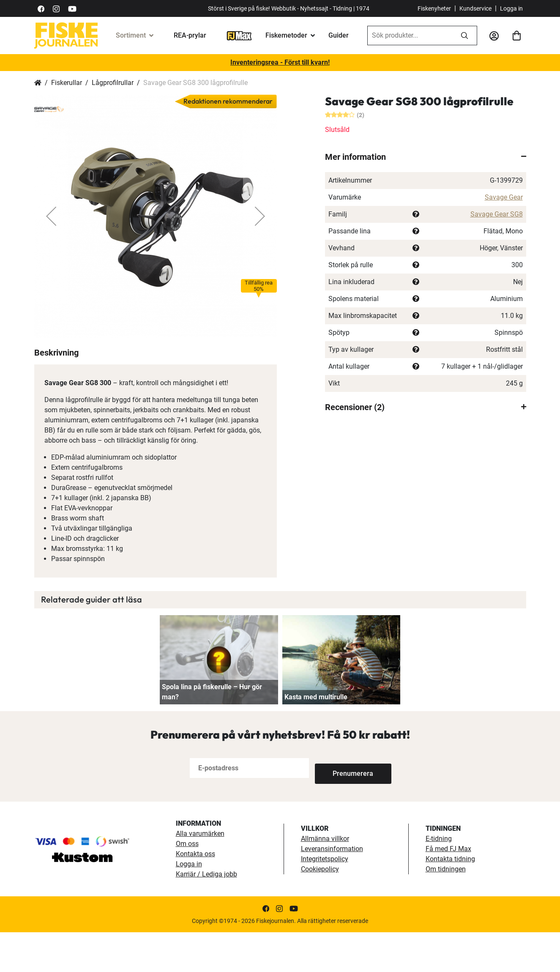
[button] (51, 216)
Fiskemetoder (286, 35)
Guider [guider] (339, 35)
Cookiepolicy (320, 909)
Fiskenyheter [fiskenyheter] (434, 8)
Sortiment (131, 35)
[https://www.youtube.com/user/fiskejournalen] (72, 8)
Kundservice (475, 8)
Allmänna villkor (325, 878)
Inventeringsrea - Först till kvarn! (280, 62)
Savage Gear (504, 197)
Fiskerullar (67, 83)
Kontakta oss (195, 894)
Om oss (187, 883)
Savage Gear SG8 (497, 214)
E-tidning (439, 878)
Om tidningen (446, 909)
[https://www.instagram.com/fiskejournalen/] (56, 8)
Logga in (511, 8)
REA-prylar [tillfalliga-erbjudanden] (190, 35)
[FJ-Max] (239, 35)
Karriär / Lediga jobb (206, 914)
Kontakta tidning (450, 899)
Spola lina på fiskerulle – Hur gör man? (212, 732)
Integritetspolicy (325, 899)
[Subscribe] (343, 808)
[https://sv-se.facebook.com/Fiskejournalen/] (41, 8)
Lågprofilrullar (113, 83)
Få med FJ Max (448, 888)
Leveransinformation (332, 888)
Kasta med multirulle (316, 737)
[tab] (426, 157)
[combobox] (410, 36)
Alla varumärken (200, 873)
